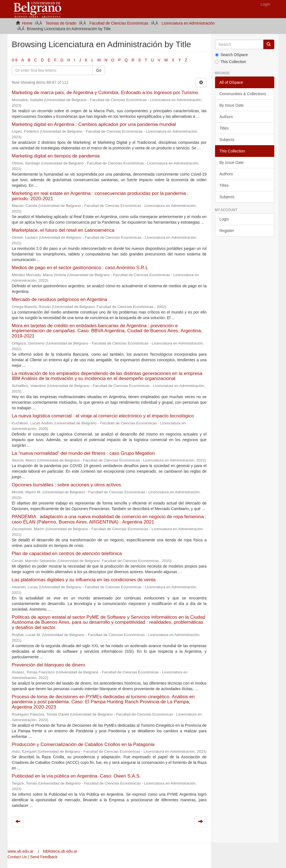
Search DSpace (232, 55)
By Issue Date (232, 105)
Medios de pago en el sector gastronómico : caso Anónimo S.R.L (80, 268)
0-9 (15, 60)
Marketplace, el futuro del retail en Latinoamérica (63, 230)
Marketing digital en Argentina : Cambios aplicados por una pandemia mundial (94, 124)
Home (27, 23)
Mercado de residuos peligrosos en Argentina (59, 299)
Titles (224, 128)
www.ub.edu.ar (21, 851)
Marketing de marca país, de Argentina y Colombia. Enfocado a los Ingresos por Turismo (105, 93)
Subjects (227, 140)
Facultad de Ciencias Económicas (119, 23)
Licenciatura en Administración (188, 23)
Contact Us (17, 857)
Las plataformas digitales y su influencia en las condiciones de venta (84, 580)
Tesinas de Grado (61, 23)
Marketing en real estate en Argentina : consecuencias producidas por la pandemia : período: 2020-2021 (100, 196)
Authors (226, 117)
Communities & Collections (243, 94)
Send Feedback (44, 857)
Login (224, 219)
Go (99, 70)
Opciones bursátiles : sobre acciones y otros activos (66, 485)
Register (227, 231)
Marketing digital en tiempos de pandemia (56, 156)
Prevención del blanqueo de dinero (48, 665)
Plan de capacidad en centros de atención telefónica (67, 553)
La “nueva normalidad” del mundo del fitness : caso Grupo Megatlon (83, 453)
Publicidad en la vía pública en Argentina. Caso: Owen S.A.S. (76, 776)
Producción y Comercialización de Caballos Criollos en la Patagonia (83, 744)
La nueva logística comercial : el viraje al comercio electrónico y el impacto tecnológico (103, 416)
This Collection (231, 62)
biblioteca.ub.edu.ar (60, 851)
